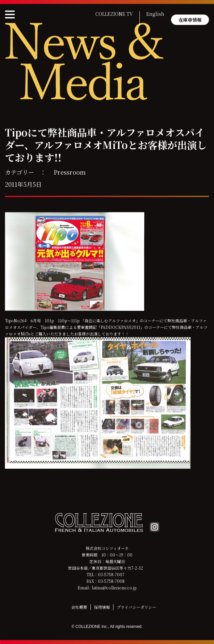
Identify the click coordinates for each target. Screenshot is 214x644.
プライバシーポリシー (136, 607)
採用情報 (102, 607)
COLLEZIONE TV (114, 14)
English (155, 14)
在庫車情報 (190, 20)
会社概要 (79, 607)
